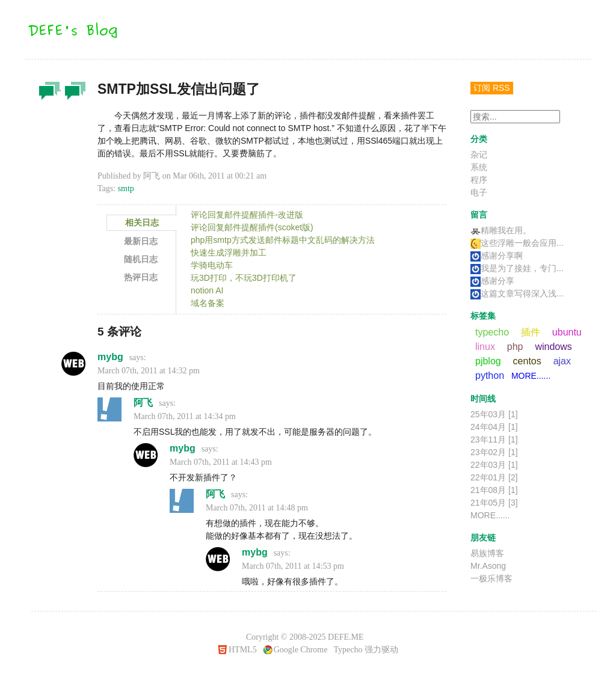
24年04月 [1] (494, 427)
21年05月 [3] (494, 503)
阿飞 (143, 403)
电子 (479, 192)
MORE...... (531, 376)
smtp (126, 188)
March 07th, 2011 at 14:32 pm (149, 371)
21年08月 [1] (494, 490)
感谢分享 (492, 281)
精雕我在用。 (501, 230)
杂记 (48, 94)
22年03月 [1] (494, 465)
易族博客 (487, 553)
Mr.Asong (488, 566)
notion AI (207, 290)
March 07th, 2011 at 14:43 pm (221, 462)
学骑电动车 (212, 265)
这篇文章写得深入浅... (517, 293)
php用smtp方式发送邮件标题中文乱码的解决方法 (283, 240)
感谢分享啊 (497, 256)
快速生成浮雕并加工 (229, 253)
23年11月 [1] (494, 440)
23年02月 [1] (494, 452)
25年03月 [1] (494, 414)
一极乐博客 (491, 578)
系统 (479, 167)
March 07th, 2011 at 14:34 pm (185, 416)
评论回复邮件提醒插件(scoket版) (252, 227)
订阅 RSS (492, 88)
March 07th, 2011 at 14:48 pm (257, 508)
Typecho (348, 650)
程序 (73, 94)
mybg (110, 357)
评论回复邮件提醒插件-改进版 (247, 215)
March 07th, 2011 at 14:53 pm (293, 566)
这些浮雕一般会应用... (517, 243)
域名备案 (208, 303)
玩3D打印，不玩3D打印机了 (244, 278)
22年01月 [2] (494, 477)
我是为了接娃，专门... (517, 268)
